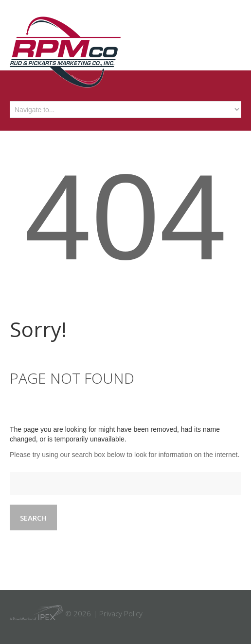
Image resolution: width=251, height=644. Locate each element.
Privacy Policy (121, 613)
